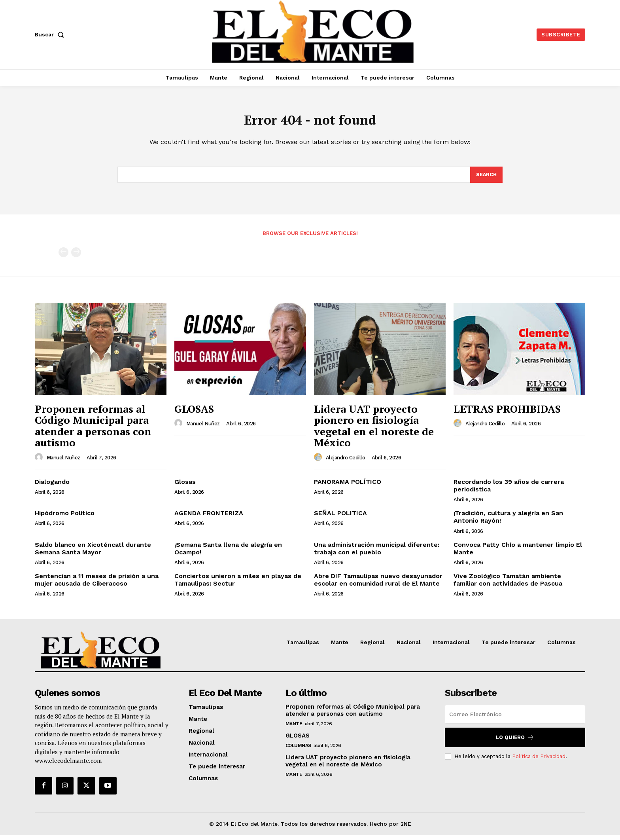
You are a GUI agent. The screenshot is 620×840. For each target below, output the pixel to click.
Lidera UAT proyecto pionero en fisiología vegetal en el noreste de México (374, 430)
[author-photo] (40, 462)
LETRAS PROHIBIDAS (507, 413)
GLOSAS (194, 413)
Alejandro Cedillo (346, 462)
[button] (51, 34)
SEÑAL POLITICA (340, 518)
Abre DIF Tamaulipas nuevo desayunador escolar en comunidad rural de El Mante (378, 584)
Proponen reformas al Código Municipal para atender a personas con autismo (93, 430)
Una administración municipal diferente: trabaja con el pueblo (377, 553)
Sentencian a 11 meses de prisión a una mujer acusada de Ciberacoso (97, 584)
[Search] (486, 179)
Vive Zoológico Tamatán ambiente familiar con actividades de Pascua (508, 584)
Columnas (298, 750)
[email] (515, 719)
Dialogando (52, 486)
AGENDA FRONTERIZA (209, 518)
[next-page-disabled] (76, 257)
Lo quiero (515, 742)
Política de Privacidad (539, 761)
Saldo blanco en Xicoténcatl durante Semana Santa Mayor (93, 553)
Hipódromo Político (65, 518)
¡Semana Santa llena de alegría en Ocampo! (228, 553)
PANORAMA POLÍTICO (348, 486)
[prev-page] (63, 257)
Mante (294, 728)
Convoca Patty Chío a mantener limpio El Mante (518, 553)
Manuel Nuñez (63, 462)
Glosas (185, 486)
